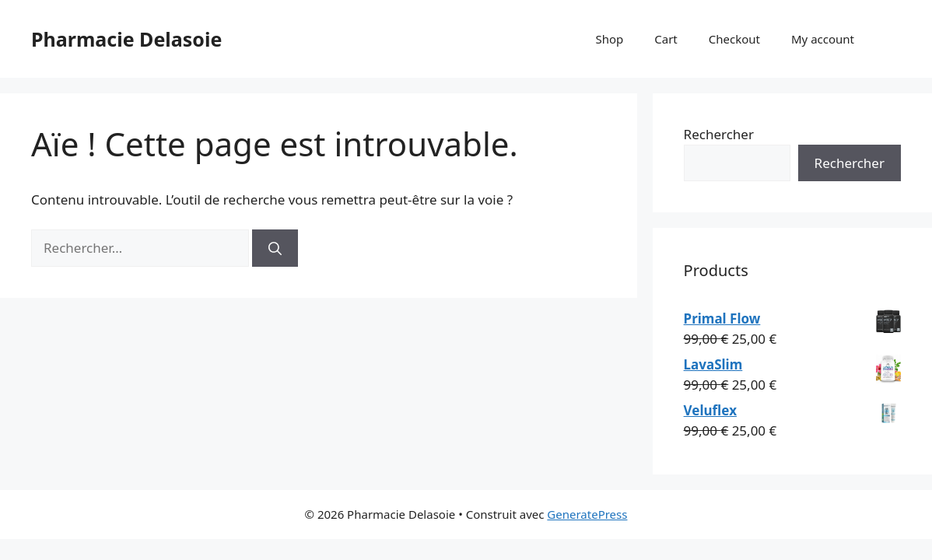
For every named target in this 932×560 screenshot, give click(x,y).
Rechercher (719, 134)
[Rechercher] (275, 248)
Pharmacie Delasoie (126, 39)
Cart (666, 39)
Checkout (734, 39)
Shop (609, 39)
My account (823, 39)
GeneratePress (587, 514)
